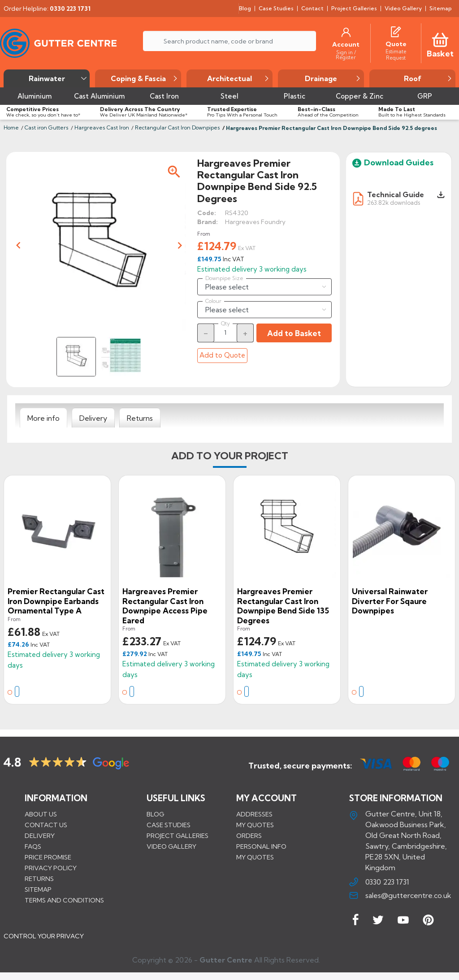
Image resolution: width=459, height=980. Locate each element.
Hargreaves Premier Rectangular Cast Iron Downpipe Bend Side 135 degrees (283, 606)
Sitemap (38, 889)
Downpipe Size (224, 278)
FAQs (33, 846)
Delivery (40, 836)
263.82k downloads (394, 202)
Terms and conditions (64, 900)
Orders (249, 836)
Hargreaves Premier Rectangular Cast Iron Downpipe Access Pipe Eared (165, 606)
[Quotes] (396, 30)
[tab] (43, 418)
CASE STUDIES (169, 825)
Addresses (254, 814)
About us (41, 814)
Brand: (208, 222)
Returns (39, 879)
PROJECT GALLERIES (178, 836)
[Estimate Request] (396, 54)
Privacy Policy (51, 868)
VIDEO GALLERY (171, 846)
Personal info (261, 846)
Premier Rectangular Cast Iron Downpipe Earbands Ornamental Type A (56, 601)
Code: (207, 213)
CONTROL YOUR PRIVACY (44, 940)
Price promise (48, 857)
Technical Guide (396, 194)
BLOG (155, 814)
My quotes (255, 825)
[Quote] (396, 44)
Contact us (46, 825)
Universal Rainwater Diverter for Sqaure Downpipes (390, 601)
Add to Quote (222, 355)
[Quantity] (225, 332)
